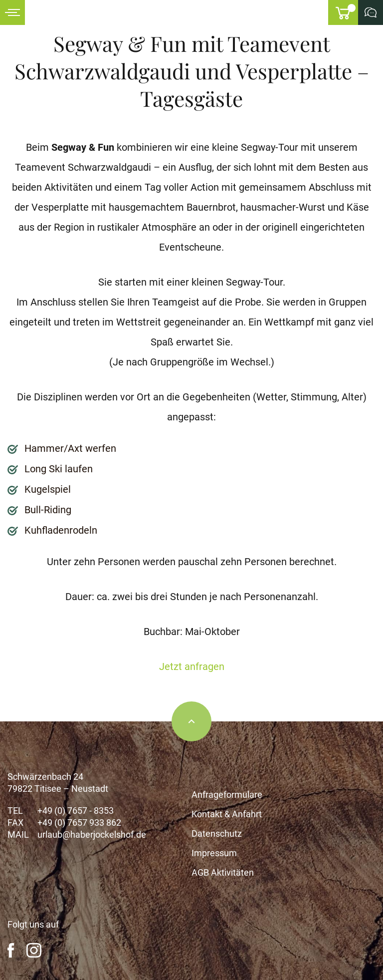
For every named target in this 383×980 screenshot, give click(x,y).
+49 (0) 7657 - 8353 (76, 811)
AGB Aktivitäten (223, 872)
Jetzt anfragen (192, 666)
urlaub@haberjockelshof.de (92, 834)
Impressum (214, 853)
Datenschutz (217, 833)
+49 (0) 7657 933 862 (79, 822)
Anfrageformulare (227, 795)
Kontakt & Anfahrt (227, 814)
